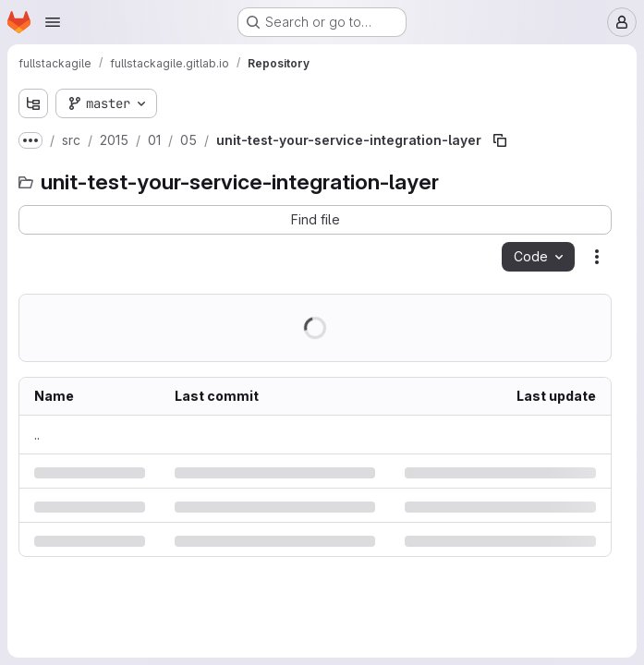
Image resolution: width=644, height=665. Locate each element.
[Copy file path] (500, 140)
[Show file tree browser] (33, 103)
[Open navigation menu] (53, 22)
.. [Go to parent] (37, 435)
